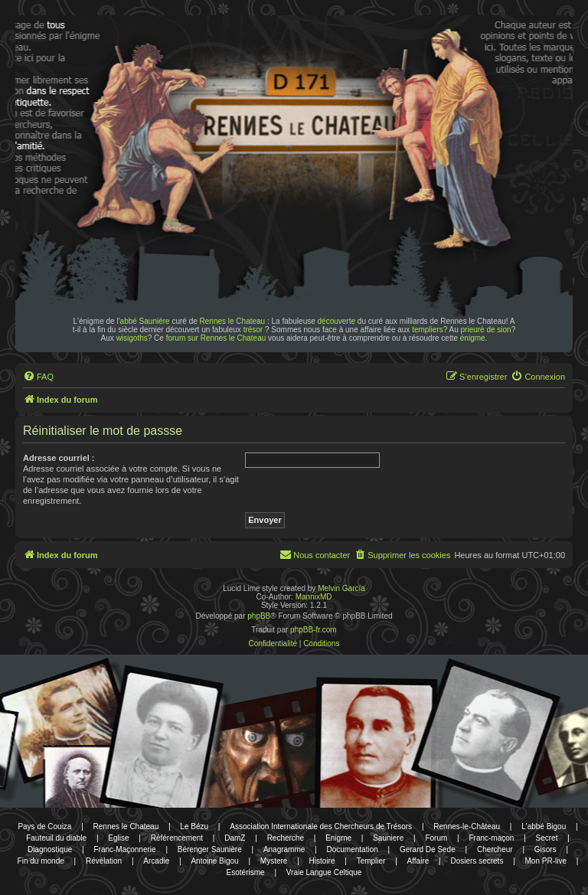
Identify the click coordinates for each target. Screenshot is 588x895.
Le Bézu (194, 826)
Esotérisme (246, 872)
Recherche (286, 838)
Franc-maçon (491, 838)
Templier (371, 861)
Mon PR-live (546, 861)
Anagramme (284, 849)
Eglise (118, 838)
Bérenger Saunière (210, 849)
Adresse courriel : (59, 458)
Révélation (104, 861)
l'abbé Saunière (143, 321)
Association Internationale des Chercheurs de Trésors (321, 826)
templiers (428, 330)
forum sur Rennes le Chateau (216, 338)
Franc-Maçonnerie (124, 849)
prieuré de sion (486, 330)
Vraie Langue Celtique (324, 872)
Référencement (177, 838)
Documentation (353, 849)
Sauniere (388, 838)
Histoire (322, 861)
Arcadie (156, 861)
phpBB (259, 616)
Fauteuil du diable (56, 838)
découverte (336, 321)
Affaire (418, 861)
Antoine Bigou (214, 861)
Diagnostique (50, 849)
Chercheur (495, 849)
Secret (547, 838)
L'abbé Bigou (544, 826)
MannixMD (314, 597)
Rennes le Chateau (233, 321)
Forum (436, 838)
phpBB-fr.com (314, 630)
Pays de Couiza (44, 826)
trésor (253, 330)
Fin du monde (41, 861)
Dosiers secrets (477, 861)
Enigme (338, 838)
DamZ (235, 838)
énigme (473, 338)
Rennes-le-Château (467, 826)
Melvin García (341, 588)
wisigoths (132, 338)
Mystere (274, 861)
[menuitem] (38, 377)
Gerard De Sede (428, 849)
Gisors (546, 849)
